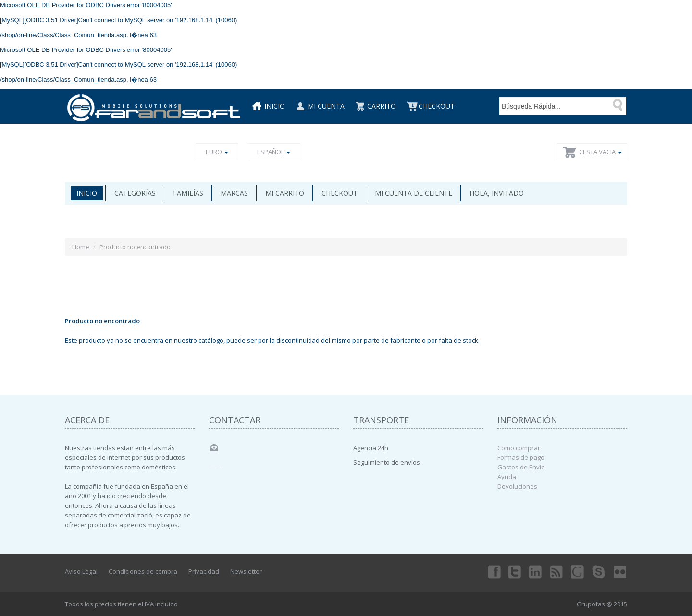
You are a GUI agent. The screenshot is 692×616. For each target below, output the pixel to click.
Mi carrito (285, 193)
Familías (188, 193)
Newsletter (246, 571)
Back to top (676, 601)
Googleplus (578, 571)
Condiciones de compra (143, 571)
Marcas (234, 193)
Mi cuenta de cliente (414, 193)
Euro (217, 152)
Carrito (382, 106)
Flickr (620, 571)
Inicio (275, 106)
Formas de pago (521, 457)
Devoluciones (517, 486)
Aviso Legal (81, 571)
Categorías (135, 193)
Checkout (340, 193)
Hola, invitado (497, 193)
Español (274, 152)
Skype (599, 571)
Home (81, 247)
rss (557, 571)
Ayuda (507, 477)
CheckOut (437, 106)
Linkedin (536, 571)
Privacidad (204, 571)
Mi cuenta (326, 106)
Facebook (494, 571)
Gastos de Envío (521, 467)
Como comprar (519, 448)
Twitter (515, 571)
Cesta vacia (600, 152)
